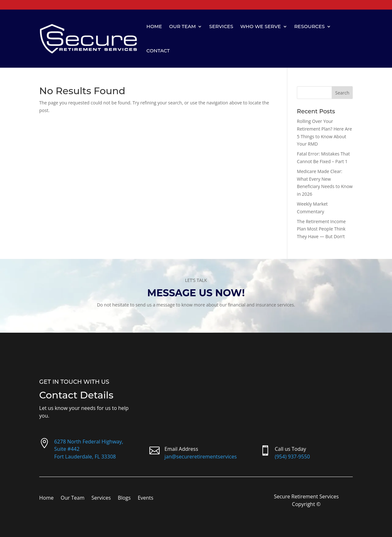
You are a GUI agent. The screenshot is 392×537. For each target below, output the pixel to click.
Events (145, 498)
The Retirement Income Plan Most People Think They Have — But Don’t (321, 229)
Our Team (183, 26)
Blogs (124, 498)
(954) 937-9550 (292, 457)
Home (154, 26)
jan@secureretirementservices (200, 457)
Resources (310, 26)
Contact (158, 51)
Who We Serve (261, 26)
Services (221, 26)
